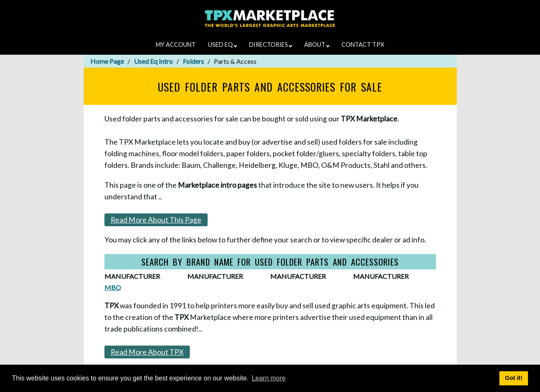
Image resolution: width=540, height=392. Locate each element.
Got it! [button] (513, 378)
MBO (113, 287)
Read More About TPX (147, 352)
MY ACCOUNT (176, 45)
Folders (193, 61)
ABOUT (317, 45)
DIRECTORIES (271, 45)
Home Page (107, 61)
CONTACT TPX (363, 45)
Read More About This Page (156, 220)
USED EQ (223, 45)
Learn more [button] (269, 378)
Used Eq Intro (153, 61)
